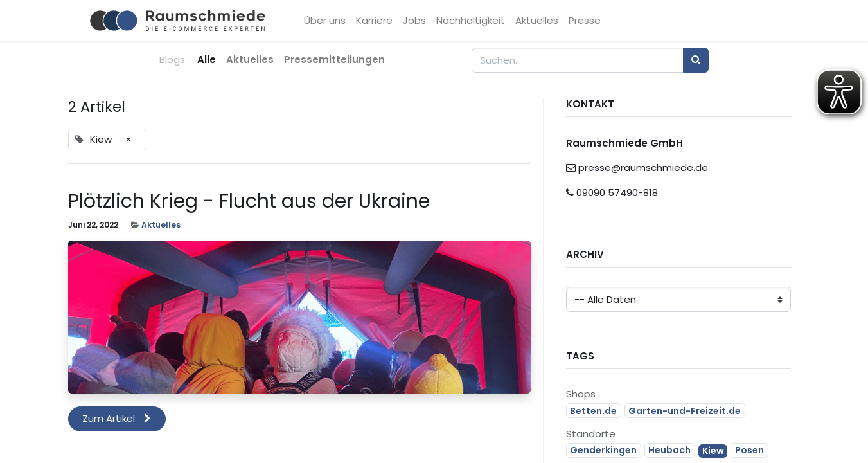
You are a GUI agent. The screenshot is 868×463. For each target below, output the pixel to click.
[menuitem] (327, 21)
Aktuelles (161, 225)
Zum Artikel (117, 418)
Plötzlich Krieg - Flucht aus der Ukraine (249, 201)
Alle (207, 59)
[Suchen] (696, 60)
